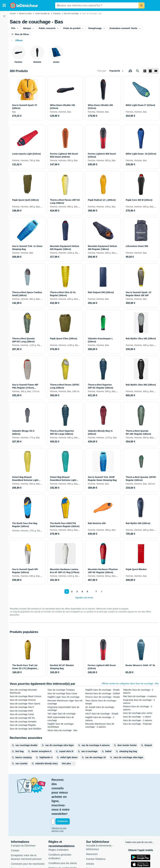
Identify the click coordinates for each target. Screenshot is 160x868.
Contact (15, 820)
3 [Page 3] (77, 591)
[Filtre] (4, 16)
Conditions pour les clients (63, 833)
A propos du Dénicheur (23, 816)
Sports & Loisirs (25, 14)
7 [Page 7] (96, 591)
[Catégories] (4, 5)
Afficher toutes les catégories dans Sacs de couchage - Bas (130, 684)
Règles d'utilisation (59, 820)
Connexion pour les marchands (28, 834)
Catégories (92, 839)
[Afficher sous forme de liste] (150, 71)
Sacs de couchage (71, 14)
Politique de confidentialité (63, 838)
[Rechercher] (142, 5)
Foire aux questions (22, 839)
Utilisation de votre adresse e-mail (65, 798)
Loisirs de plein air (42, 14)
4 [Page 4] (82, 591)
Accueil (13, 14)
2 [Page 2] (71, 591)
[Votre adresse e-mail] (72, 792)
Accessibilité (18, 843)
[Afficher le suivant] (102, 591)
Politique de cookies (59, 843)
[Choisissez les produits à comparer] (130, 71)
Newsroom (92, 824)
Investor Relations (96, 829)
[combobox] (97, 5)
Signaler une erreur (84, 598)
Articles (90, 834)
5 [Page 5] (87, 591)
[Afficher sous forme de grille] (145, 71)
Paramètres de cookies (61, 848)
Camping (57, 14)
